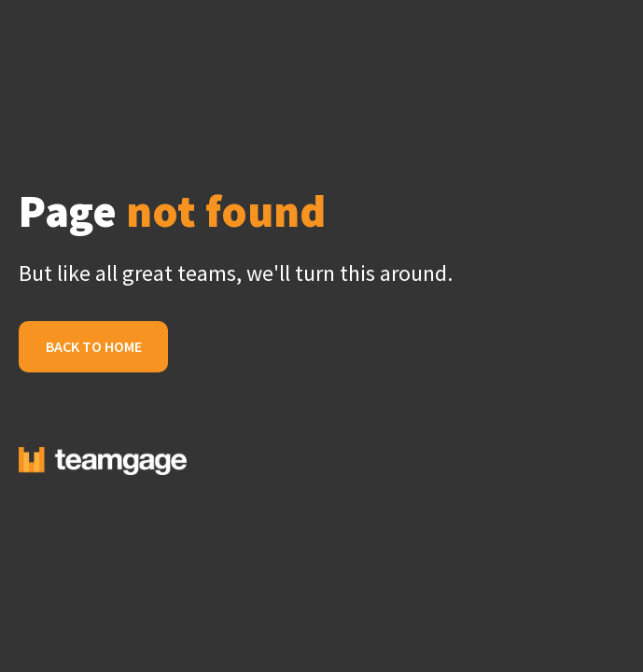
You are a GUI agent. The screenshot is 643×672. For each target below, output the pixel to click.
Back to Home (94, 346)
